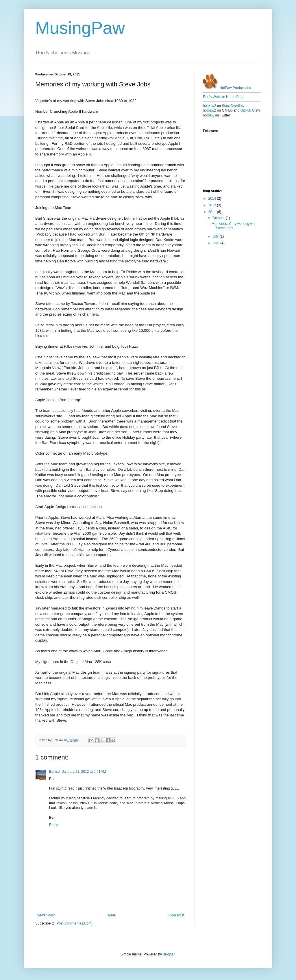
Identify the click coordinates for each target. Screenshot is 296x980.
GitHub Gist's (250, 110)
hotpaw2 (209, 106)
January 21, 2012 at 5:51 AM (84, 772)
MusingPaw (80, 28)
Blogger (169, 954)
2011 (213, 212)
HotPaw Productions (227, 88)
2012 (213, 205)
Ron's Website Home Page (224, 97)
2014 (213, 199)
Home (111, 915)
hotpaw (209, 115)
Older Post (176, 915)
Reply (54, 825)
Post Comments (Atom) (74, 923)
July (216, 236)
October (219, 218)
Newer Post (46, 915)
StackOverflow (233, 106)
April (216, 243)
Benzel (55, 772)
